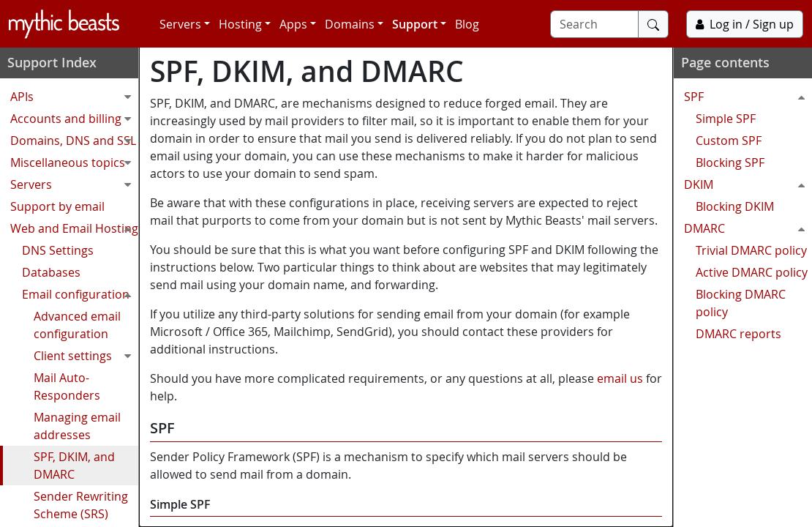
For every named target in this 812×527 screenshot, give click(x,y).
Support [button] (415, 24)
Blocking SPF (730, 162)
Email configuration (80, 294)
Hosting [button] (240, 24)
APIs (74, 97)
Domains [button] (350, 24)
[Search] (594, 24)
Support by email (57, 206)
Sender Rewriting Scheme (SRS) (81, 505)
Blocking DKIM (735, 206)
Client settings (86, 356)
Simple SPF (726, 119)
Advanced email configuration (77, 325)
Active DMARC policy (752, 272)
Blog (467, 24)
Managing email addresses (77, 426)
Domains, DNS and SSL (74, 141)
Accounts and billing (74, 119)
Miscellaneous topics (74, 162)
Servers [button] (180, 24)
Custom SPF (729, 141)
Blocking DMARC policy (741, 303)
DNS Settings (58, 250)
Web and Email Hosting (74, 228)
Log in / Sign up (745, 24)
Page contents (725, 62)
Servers (74, 184)
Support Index (52, 62)
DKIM (748, 184)
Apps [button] (293, 24)
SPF (748, 97)
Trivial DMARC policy (751, 250)
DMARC (748, 228)
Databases (51, 272)
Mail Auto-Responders (67, 386)
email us (620, 378)
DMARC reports (738, 334)
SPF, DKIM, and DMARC (74, 466)
